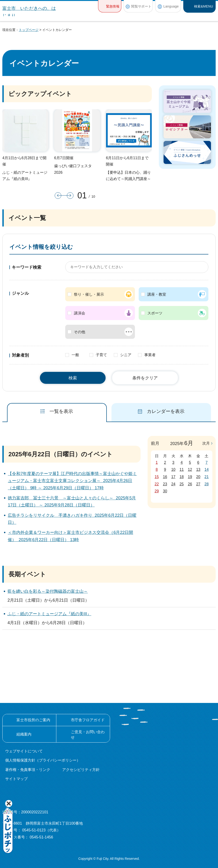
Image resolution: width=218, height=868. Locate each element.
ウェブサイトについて (24, 751)
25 (182, 484)
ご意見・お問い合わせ (88, 734)
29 (157, 491)
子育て (101, 355)
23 (165, 484)
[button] (110, 6)
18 (182, 477)
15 (157, 477)
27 (198, 484)
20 (198, 477)
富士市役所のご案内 (33, 720)
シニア (126, 355)
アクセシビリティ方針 (81, 770)
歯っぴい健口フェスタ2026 (73, 169)
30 (165, 491)
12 (190, 470)
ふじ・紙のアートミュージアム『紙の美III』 (25, 176)
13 (198, 470)
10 (173, 470)
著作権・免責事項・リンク (28, 770)
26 (190, 484)
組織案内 (24, 734)
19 (190, 477)
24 (173, 484)
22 (157, 484)
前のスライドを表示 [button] (59, 196)
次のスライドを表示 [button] (69, 196)
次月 (206, 443)
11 (182, 470)
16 (165, 477)
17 (173, 477)
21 (207, 477)
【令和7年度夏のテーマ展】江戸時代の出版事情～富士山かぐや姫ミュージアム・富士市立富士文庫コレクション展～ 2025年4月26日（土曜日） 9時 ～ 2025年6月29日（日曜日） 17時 (72, 481)
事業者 (150, 355)
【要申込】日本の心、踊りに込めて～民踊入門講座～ (128, 176)
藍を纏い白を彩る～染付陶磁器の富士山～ (48, 591)
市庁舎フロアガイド (88, 720)
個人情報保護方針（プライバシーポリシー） (43, 760)
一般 (75, 355)
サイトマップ (16, 779)
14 (207, 470)
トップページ (29, 30)
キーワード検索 (27, 267)
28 (207, 484)
